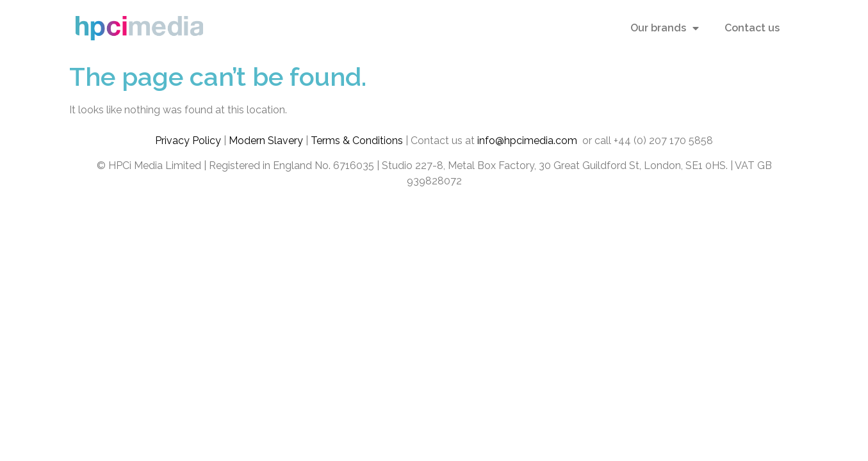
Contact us (752, 28)
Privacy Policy (188, 141)
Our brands (665, 28)
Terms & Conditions (357, 141)
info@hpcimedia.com (528, 141)
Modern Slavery (266, 141)
